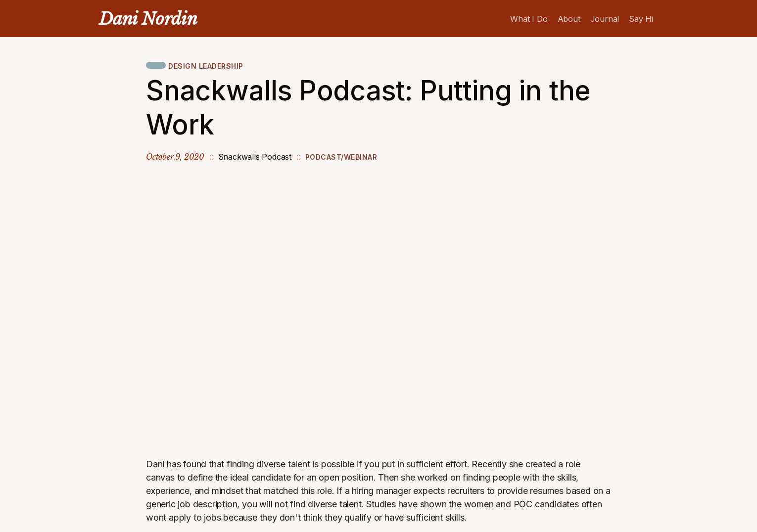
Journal (605, 19)
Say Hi (641, 19)
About (569, 19)
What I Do (529, 19)
